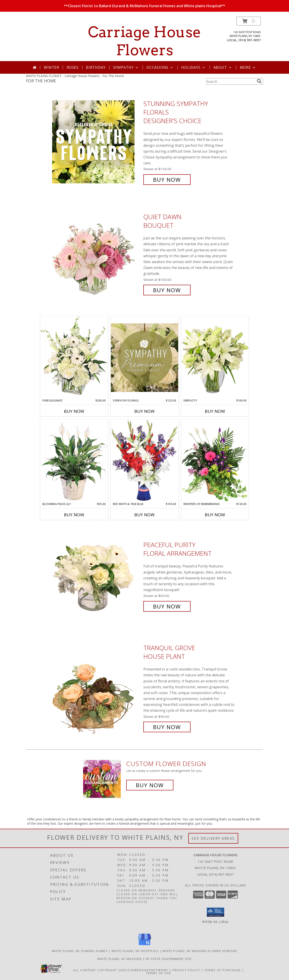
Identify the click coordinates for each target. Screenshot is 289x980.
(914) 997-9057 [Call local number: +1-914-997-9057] (250, 40)
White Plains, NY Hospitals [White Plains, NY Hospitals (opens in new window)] (135, 951)
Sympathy (126, 67)
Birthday (96, 67)
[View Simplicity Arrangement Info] (215, 357)
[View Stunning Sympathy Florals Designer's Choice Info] (97, 142)
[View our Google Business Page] (144, 945)
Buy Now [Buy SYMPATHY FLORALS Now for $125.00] (144, 411)
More (248, 67)
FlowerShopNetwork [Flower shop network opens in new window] (148, 970)
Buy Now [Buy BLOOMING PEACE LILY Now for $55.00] (74, 515)
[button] (249, 21)
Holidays (193, 67)
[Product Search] (231, 81)
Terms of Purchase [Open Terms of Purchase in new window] (223, 970)
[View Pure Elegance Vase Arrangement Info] (74, 357)
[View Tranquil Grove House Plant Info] (97, 687)
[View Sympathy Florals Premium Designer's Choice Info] (144, 357)
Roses (73, 67)
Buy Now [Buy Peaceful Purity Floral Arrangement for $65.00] (167, 606)
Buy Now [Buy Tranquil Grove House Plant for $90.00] (167, 727)
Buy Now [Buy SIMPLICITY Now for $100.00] (215, 411)
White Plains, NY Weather (120, 959)
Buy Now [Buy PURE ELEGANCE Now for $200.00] (74, 411)
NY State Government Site (169, 959)
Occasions (160, 67)
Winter (51, 67)
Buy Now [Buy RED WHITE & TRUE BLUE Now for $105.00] (144, 515)
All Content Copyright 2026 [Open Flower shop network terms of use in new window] (100, 970)
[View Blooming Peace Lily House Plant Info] (74, 461)
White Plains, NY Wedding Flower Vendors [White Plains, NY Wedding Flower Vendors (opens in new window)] (200, 951)
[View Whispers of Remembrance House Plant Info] (215, 461)
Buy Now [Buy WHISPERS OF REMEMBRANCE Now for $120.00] (215, 515)
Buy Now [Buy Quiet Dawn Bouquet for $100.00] (167, 290)
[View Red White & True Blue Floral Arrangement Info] (144, 461)
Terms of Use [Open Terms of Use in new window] (159, 973)
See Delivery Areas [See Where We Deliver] (213, 838)
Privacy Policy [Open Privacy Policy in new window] (186, 970)
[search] (259, 81)
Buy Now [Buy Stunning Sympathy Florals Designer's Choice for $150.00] (167, 180)
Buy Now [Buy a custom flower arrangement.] (150, 785)
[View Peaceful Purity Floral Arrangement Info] (97, 576)
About (223, 67)
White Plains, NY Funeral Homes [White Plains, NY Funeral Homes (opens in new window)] (80, 951)
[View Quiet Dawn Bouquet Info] (97, 254)
